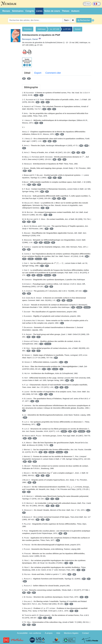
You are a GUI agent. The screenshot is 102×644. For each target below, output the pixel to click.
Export (38, 73)
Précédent (28, 29)
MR (24, 79)
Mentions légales (71, 633)
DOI (42, 95)
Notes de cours (52, 11)
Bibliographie (31, 87)
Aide (58, 633)
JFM (36, 95)
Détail (27, 73)
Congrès (30, 11)
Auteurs (75, 11)
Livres (39, 11)
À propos (49, 633)
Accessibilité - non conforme (29, 633)
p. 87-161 (67, 29)
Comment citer (53, 73)
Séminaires (18, 11)
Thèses (66, 11)
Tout (66, 20)
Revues (6, 11)
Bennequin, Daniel (30, 39)
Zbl (29, 79)
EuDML (47, 243)
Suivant (78, 29)
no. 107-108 (54, 29)
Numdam (39, 259)
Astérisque (41, 29)
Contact (86, 633)
